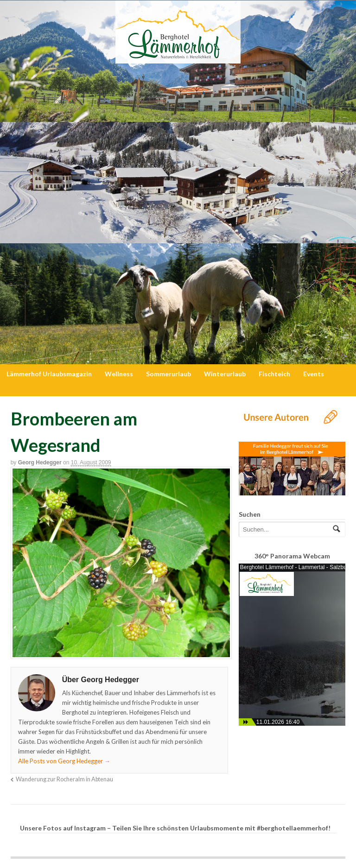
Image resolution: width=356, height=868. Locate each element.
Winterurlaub (225, 374)
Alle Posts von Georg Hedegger (64, 761)
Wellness (119, 374)
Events (314, 374)
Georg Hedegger (40, 463)
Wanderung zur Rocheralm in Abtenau (64, 779)
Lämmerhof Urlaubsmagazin (49, 374)
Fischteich (274, 374)
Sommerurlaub (168, 374)
